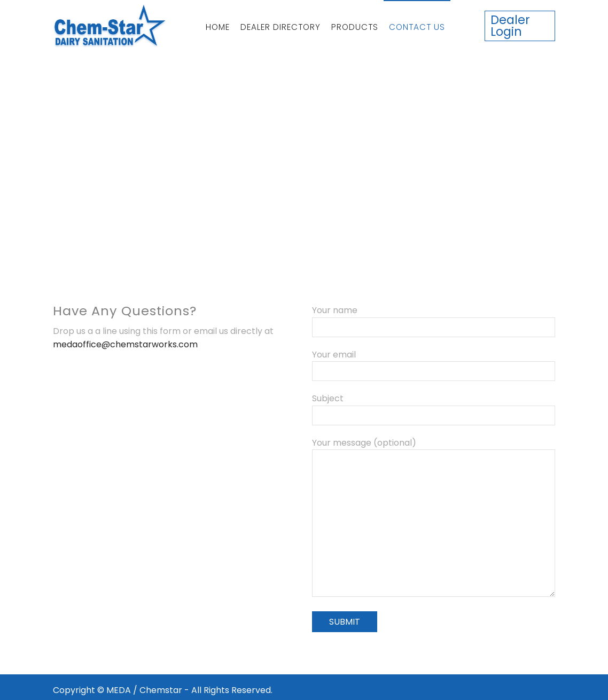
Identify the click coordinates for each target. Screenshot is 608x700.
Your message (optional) (434, 518)
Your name (434, 319)
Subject (434, 407)
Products (355, 27)
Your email (434, 363)
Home (218, 27)
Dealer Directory (280, 27)
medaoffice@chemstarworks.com (125, 344)
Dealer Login (510, 26)
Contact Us (417, 27)
